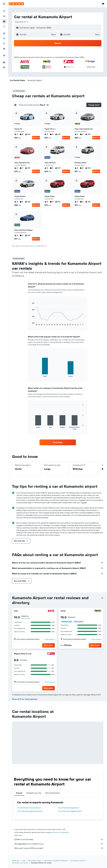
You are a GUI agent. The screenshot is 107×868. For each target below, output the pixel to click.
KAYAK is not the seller (59, 839)
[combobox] (22, 22)
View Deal (36, 138)
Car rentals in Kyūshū (78, 861)
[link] (58, 442)
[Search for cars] (4, 21)
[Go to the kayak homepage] (16, 4)
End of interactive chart (31, 324)
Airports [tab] (19, 793)
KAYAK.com (16, 861)
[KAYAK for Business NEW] (4, 49)
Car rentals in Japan (35, 861)
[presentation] (102, 598)
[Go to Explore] (4, 38)
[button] (4, 4)
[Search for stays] (4, 16)
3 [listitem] (82, 134)
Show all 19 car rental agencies (25, 699)
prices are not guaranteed (60, 832)
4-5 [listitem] (28, 134)
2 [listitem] (16, 134)
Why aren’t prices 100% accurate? (59, 848)
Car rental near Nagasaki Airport (70, 811)
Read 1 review (26, 618)
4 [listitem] (46, 134)
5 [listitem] (76, 134)
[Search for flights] (4, 11)
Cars (24, 861)
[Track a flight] (4, 44)
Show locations (50, 639)
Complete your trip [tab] (34, 793)
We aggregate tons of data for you (59, 844)
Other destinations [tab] (52, 793)
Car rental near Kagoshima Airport (30, 811)
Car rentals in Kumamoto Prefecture (56, 861)
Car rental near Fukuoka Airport (29, 808)
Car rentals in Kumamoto (20, 863)
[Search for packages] (4, 26)
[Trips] (4, 56)
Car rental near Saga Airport (69, 808)
